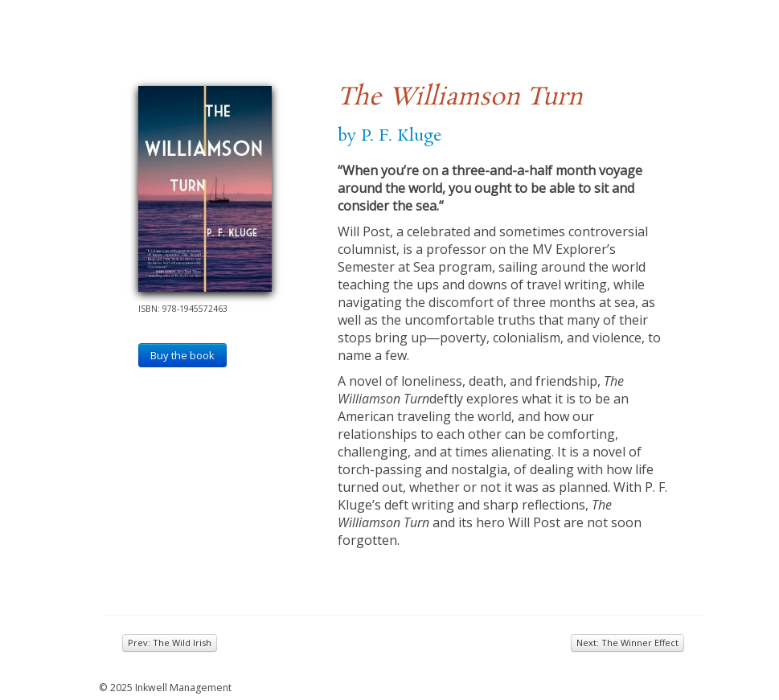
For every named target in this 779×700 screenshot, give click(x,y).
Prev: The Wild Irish (170, 643)
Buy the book (182, 355)
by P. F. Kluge (390, 136)
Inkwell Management (183, 688)
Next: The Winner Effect (627, 643)
